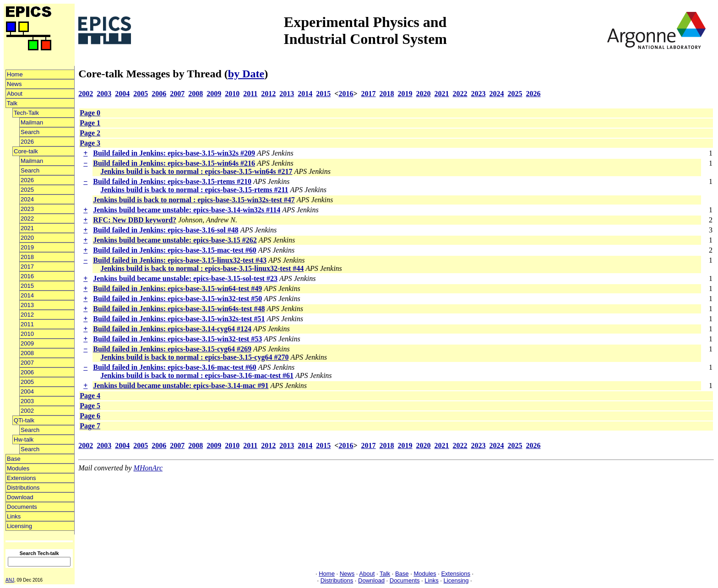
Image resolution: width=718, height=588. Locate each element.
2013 (27, 305)
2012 (27, 315)
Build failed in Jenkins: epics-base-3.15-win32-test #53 (177, 339)
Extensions (22, 478)
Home (15, 74)
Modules (18, 468)
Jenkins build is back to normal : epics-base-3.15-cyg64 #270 (194, 357)
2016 (27, 276)
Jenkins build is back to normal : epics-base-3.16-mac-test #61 (197, 375)
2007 (27, 363)
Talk (12, 103)
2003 (27, 401)
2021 (27, 228)
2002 (27, 411)
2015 (27, 286)
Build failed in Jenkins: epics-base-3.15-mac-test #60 (174, 250)
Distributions (23, 488)
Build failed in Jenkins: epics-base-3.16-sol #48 (166, 230)
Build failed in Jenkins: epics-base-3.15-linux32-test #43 (180, 260)
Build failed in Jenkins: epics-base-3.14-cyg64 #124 (172, 329)
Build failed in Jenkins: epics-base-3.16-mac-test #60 (174, 367)
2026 (27, 142)
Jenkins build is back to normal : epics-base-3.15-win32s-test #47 (194, 200)
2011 (27, 324)
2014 (27, 295)
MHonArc (148, 468)
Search (30, 132)
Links (14, 516)
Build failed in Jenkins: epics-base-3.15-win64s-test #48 (179, 309)
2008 (27, 353)
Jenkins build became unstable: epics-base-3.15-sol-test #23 (185, 278)
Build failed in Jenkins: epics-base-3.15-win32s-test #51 (179, 319)
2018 (27, 257)
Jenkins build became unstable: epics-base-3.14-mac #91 (181, 386)
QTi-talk (24, 420)
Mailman (32, 122)
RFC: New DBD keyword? (135, 220)
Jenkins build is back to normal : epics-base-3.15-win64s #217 (196, 171)
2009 (27, 343)
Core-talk (26, 151)
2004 (27, 391)
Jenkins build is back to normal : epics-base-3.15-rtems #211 (194, 190)
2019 (27, 247)
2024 (27, 199)
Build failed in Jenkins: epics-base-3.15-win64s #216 (174, 163)
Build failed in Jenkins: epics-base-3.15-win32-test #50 (177, 299)
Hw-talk (24, 440)
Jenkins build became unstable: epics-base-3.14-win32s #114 (187, 210)
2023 (27, 209)
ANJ (10, 580)
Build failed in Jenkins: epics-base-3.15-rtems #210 (172, 181)
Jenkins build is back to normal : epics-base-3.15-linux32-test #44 (202, 268)
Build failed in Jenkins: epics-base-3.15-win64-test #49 (177, 289)
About (15, 94)
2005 (27, 382)
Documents (22, 507)
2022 (27, 218)
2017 (27, 267)
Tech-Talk (26, 113)
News (14, 84)
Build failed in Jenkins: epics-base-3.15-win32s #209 (174, 153)
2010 (27, 334)
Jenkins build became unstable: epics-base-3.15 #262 (175, 240)
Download (20, 497)
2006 (27, 372)
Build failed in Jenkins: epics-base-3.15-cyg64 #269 (172, 349)
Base (14, 459)
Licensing (19, 526)
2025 (27, 190)
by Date (246, 74)
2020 (27, 238)
